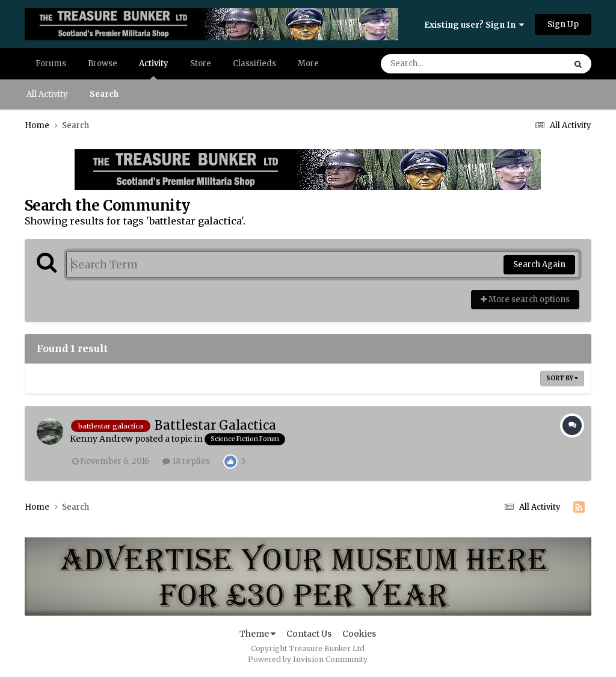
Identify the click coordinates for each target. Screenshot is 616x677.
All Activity (47, 94)
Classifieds (254, 63)
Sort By (562, 378)
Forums (51, 63)
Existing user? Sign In (474, 25)
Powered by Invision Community (308, 659)
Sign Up (563, 24)
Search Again (539, 264)
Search (104, 94)
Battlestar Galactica (215, 425)
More (308, 63)
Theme (257, 634)
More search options (525, 299)
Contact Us (309, 634)
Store (201, 63)
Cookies (359, 634)
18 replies (186, 461)
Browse (103, 63)
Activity (154, 69)
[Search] (439, 64)
